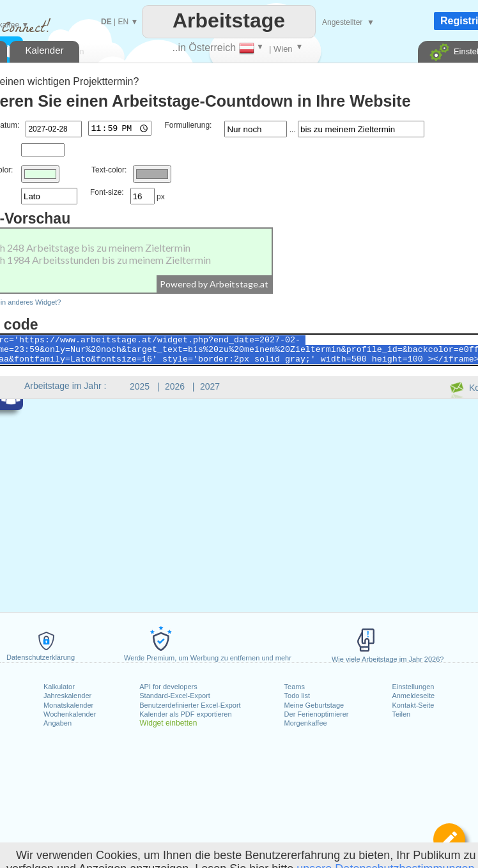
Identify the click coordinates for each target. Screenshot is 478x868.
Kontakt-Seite (413, 705)
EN (123, 22)
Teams (295, 687)
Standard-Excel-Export (175, 696)
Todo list (297, 696)
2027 (210, 386)
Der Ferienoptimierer (317, 714)
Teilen (401, 714)
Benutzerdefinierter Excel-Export (190, 705)
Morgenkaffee (306, 723)
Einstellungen (413, 687)
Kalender (44, 50)
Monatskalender (68, 705)
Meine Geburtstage (314, 705)
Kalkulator (59, 687)
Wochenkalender (70, 714)
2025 (140, 386)
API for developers (168, 687)
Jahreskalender (67, 696)
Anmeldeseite (413, 696)
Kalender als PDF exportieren (185, 714)
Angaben (58, 723)
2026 (175, 386)
